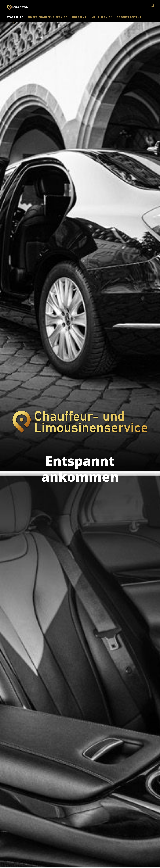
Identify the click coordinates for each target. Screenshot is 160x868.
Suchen (153, 5)
